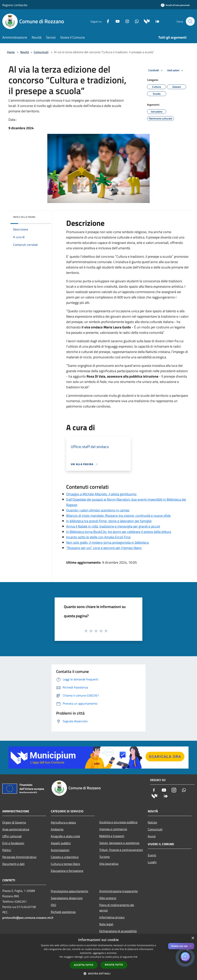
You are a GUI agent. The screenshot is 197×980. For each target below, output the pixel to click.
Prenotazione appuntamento (69, 891)
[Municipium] (145, 21)
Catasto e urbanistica (65, 857)
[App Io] (155, 21)
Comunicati (41, 52)
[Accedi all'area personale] (175, 5)
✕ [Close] (191, 946)
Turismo (104, 857)
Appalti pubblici (61, 843)
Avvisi (152, 836)
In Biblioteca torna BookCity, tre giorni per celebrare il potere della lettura (119, 532)
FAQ (53, 905)
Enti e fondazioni (13, 843)
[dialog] (98, 957)
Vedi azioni (176, 70)
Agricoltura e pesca (63, 822)
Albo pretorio (108, 898)
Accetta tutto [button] (84, 965)
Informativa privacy (112, 917)
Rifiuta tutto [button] (114, 965)
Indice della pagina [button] (24, 217)
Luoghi (152, 862)
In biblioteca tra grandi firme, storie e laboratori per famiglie (109, 521)
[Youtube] (115, 21)
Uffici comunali (12, 836)
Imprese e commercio (113, 829)
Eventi (152, 855)
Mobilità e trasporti (112, 836)
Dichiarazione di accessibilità (118, 931)
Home (11, 52)
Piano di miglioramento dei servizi (117, 908)
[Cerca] (190, 21)
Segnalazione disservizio (67, 898)
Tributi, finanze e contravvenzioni (121, 850)
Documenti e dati (13, 864)
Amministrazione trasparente (119, 891)
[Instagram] (125, 21)
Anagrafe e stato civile (65, 836)
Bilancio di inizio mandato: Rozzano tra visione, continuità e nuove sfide (118, 516)
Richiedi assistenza (63, 912)
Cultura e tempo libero (65, 864)
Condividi (156, 70)
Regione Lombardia (15, 5)
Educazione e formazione (67, 871)
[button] (98, 973)
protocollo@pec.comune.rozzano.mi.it (28, 918)
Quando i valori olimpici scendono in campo (98, 510)
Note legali (106, 924)
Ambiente (57, 829)
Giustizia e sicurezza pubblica (118, 822)
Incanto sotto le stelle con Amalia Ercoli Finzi (98, 537)
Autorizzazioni (60, 850)
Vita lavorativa (109, 864)
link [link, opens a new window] (136, 957)
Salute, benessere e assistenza (119, 843)
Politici (7, 850)
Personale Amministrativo (19, 857)
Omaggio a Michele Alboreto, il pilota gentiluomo (101, 494)
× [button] (193, 938)
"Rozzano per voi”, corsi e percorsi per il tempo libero (104, 548)
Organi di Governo (14, 822)
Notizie (152, 822)
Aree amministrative (16, 829)
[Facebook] (106, 21)
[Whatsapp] (135, 21)
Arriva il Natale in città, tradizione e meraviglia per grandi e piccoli (113, 526)
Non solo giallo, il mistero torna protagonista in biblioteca (107, 542)
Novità (25, 52)
